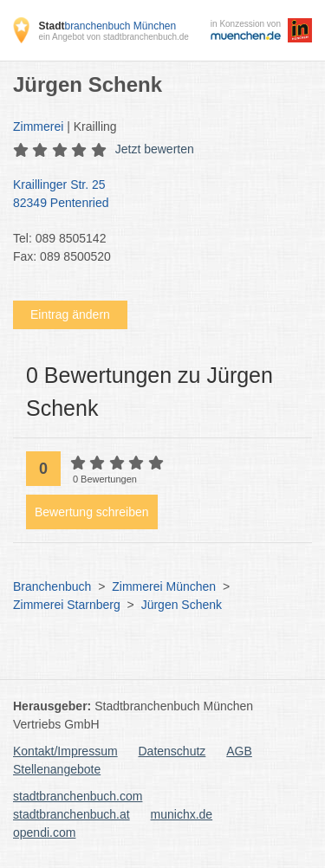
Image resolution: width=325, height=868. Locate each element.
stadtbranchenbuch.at (71, 814)
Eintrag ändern (70, 314)
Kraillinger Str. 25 (154, 195)
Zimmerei (38, 126)
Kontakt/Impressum (65, 751)
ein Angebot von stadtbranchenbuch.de (113, 37)
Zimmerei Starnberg (67, 605)
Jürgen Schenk (182, 605)
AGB (239, 751)
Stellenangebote (57, 769)
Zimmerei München (164, 586)
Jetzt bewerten (155, 149)
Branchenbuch (52, 586)
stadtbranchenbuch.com (78, 796)
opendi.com (44, 832)
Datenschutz (172, 751)
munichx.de (182, 814)
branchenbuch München (107, 26)
